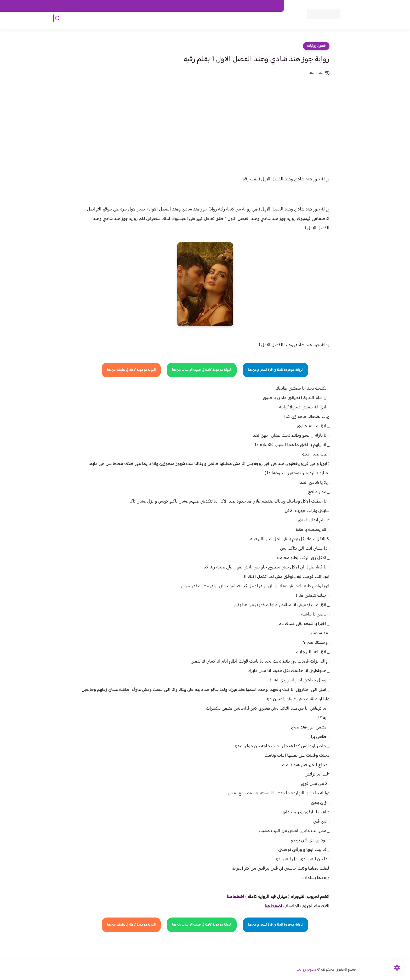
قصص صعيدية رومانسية (135, 21)
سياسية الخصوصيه (173, 6)
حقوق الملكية (250, 6)
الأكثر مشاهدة (215, 21)
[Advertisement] (205, 116)
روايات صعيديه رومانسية (179, 21)
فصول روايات (316, 46)
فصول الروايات (266, 21)
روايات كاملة (240, 21)
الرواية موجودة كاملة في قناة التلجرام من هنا (275, 370)
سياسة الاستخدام (205, 6)
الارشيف (148, 6)
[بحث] (57, 21)
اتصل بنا (272, 6)
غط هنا (233, 897)
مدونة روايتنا (306, 970)
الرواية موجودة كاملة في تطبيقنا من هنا (131, 370)
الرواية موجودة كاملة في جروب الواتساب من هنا (202, 370)
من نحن (229, 6)
